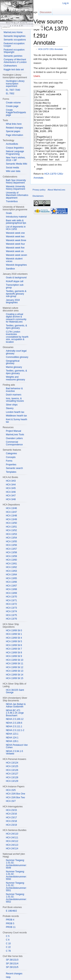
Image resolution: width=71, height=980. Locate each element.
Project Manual (13, 431)
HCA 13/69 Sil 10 (14, 660)
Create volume (13, 103)
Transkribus (12, 201)
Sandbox (10, 269)
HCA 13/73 (11, 608)
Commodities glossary (17, 357)
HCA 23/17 (11, 818)
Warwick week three (16, 240)
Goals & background (16, 278)
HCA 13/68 (11, 589)
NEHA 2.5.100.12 (15, 719)
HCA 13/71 (11, 600)
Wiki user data (13, 171)
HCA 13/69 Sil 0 (14, 630)
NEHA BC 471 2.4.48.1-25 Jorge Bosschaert (15, 713)
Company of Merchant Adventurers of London (15, 61)
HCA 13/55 (11, 541)
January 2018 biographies (13, 301)
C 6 (8, 940)
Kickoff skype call (15, 281)
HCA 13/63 (11, 571)
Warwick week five (15, 248)
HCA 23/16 (11, 814)
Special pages (13, 131)
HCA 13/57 (11, 549)
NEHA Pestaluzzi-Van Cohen (17, 746)
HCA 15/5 (11, 790)
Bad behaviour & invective (14, 390)
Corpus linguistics (15, 148)
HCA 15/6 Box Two (15, 797)
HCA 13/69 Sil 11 (14, 664)
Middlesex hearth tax (16, 416)
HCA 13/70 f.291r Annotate (51, 49)
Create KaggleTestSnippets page (16, 113)
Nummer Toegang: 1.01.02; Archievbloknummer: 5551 (16, 887)
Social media (12, 168)
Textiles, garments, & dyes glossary (16, 327)
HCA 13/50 (11, 523)
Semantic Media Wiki (16, 164)
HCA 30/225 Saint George (15, 691)
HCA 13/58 (11, 552)
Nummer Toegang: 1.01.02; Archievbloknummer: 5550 (16, 875)
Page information (14, 135)
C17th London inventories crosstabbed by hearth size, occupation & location (17, 337)
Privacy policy (39, 204)
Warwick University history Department (15, 188)
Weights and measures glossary (15, 378)
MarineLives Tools (15, 435)
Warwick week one (15, 233)
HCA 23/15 (11, 810)
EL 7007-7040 (13, 90)
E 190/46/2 (11, 911)
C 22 (8, 947)
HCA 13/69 (11, 593)
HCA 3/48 (11, 499)
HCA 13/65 (11, 578)
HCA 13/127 (12, 774)
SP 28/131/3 (12, 960)
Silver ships (12, 405)
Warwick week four (15, 244)
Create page (12, 106)
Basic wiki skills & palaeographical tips (16, 222)
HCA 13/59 (11, 556)
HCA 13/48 (11, 516)
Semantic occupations (15, 40)
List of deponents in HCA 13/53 (16, 228)
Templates (11, 472)
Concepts (11, 457)
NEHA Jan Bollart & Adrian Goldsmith (16, 705)
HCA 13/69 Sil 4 (14, 638)
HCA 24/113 (12, 845)
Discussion (46, 12)
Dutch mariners (14, 395)
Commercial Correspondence (14, 443)
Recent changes (14, 974)
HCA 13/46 (11, 508)
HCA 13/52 (11, 530)
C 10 (8, 944)
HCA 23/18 (11, 821)
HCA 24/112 (12, 841)
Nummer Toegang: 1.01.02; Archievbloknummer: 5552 (16, 898)
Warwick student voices (14, 260)
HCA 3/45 (11, 488)
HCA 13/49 (11, 519)
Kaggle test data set (14, 70)
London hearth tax (15, 412)
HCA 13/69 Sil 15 (14, 678)
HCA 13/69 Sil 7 (14, 649)
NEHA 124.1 (12, 738)
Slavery (10, 408)
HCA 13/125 (12, 766)
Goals (9, 213)
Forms (9, 461)
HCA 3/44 (11, 485)
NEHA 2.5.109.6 (14, 723)
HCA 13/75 (11, 615)
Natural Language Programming (15, 153)
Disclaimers (38, 210)
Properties (11, 465)
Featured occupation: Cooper (14, 45)
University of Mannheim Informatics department (17, 195)
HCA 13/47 (11, 512)
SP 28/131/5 (12, 967)
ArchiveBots (12, 144)
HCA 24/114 (12, 849)
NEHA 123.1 (12, 734)
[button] (51, 181)
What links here (14, 124)
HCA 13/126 (12, 770)
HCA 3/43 (11, 481)
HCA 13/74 (11, 611)
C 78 (8, 951)
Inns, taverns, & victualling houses (15, 400)
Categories (11, 453)
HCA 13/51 (11, 527)
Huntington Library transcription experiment (15, 84)
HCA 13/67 (11, 586)
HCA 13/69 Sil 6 (14, 645)
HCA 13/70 (11, 597)
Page (34, 12)
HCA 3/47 (11, 496)
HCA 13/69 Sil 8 (14, 653)
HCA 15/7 (11, 801)
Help (8, 977)
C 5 (8, 936)
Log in (66, 3)
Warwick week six (15, 251)
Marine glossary (14, 367)
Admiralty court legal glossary (16, 352)
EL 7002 (10, 94)
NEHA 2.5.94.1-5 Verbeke (14, 753)
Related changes (14, 128)
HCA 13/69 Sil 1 (14, 634)
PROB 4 (10, 920)
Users (37, 76)
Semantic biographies (14, 36)
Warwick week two (15, 237)
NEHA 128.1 (12, 741)
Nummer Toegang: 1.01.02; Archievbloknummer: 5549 (16, 864)
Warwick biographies (16, 265)
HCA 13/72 (11, 604)
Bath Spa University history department (16, 182)
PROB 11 (11, 927)
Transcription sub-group (15, 286)
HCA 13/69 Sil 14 (14, 675)
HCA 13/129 (12, 781)
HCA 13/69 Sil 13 (14, 671)
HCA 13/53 (11, 534)
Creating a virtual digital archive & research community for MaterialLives (16, 318)
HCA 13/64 (11, 575)
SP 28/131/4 (12, 964)
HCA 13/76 (11, 619)
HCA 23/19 (11, 825)
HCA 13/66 (11, 582)
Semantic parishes (13, 56)
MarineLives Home (13, 32)
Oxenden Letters (14, 438)
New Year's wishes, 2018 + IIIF (16, 159)
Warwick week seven (16, 255)
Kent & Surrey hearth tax (16, 421)
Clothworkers (10, 66)
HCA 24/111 (12, 838)
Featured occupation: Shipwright (14, 51)
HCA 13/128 (12, 777)
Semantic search (14, 468)
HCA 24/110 (12, 834)
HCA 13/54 (11, 538)
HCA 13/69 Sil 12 (14, 667)
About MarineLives (57, 204)
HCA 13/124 (12, 763)
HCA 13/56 (11, 545)
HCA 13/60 (11, 560)
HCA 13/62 (11, 567)
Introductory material (16, 217)
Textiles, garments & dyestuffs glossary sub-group (16, 294)
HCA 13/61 (11, 564)
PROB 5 (10, 924)
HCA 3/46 (11, 492)
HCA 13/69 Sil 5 (14, 641)
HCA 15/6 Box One (15, 794)
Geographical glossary (13, 362)
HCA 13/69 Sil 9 (14, 656)
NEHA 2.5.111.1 (14, 726)
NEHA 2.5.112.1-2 (15, 730)
